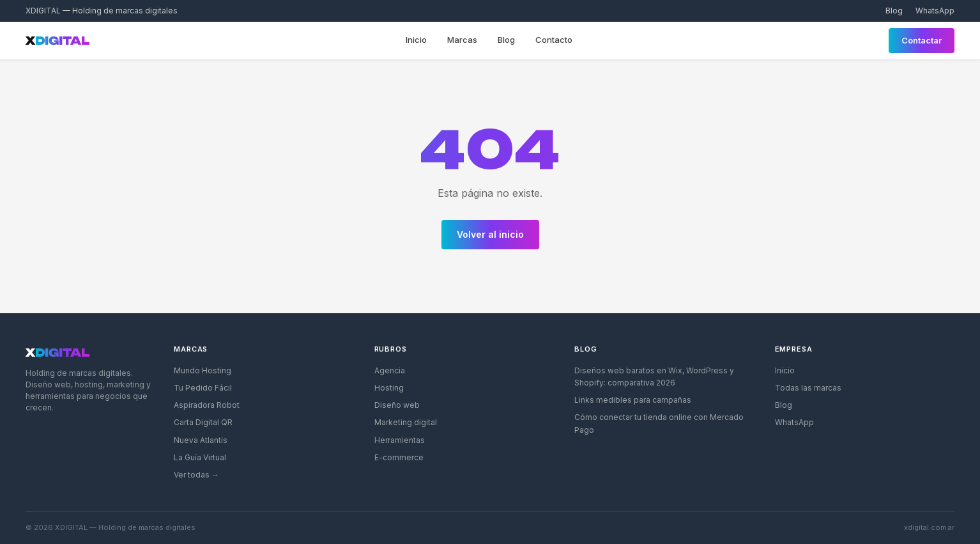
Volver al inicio (490, 234)
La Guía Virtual (200, 457)
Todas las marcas (808, 388)
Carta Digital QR (203, 422)
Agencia (390, 370)
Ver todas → (196, 475)
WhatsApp (935, 11)
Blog (894, 11)
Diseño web (397, 405)
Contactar (922, 40)
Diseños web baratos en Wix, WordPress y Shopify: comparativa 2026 (654, 377)
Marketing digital (406, 422)
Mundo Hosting (203, 370)
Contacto (554, 40)
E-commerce (399, 457)
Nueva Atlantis (201, 440)
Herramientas (400, 440)
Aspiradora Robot (207, 405)
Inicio (416, 40)
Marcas (462, 40)
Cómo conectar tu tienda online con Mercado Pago (659, 423)
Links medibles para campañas (633, 400)
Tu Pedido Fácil (203, 388)
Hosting (389, 388)
